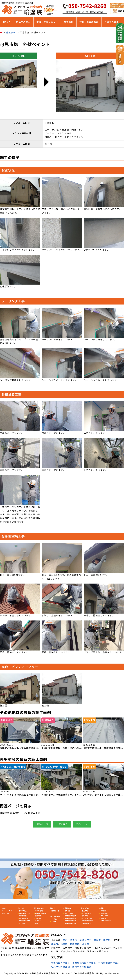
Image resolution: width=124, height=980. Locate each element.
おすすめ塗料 (39, 911)
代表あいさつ (104, 913)
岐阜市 (55, 944)
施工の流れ (22, 923)
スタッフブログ (86, 913)
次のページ (82, 824)
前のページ (42, 824)
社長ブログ (85, 911)
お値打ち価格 (23, 916)
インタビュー (55, 919)
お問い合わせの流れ (25, 921)
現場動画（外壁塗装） (71, 916)
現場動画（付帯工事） (71, 921)
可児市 (85, 944)
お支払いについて (106, 921)
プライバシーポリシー (8, 911)
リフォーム (38, 921)
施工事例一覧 (55, 911)
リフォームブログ (87, 918)
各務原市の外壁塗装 (109, 963)
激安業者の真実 (23, 918)
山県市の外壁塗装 (82, 967)
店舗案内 (103, 918)
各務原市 (75, 944)
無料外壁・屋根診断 (41, 913)
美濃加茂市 (85, 940)
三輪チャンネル (69, 913)
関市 (65, 940)
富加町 (97, 940)
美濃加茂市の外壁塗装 (84, 963)
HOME (7, 22)
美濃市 (74, 940)
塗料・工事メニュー (47, 22)
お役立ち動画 (112, 22)
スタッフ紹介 (104, 916)
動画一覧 (67, 911)
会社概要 (103, 911)
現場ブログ (85, 916)
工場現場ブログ (86, 923)
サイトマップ (5, 913)
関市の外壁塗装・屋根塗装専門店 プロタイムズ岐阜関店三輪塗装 (59, 973)
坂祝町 (107, 940)
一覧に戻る (62, 824)
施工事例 (69, 22)
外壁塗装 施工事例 (10, 813)
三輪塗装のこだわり (25, 913)
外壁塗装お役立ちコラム (89, 921)
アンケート (54, 922)
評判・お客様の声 (89, 22)
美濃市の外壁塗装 (61, 963)
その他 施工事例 (32, 813)
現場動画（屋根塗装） (71, 918)
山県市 (64, 944)
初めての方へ (23, 22)
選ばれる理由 (23, 911)
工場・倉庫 (38, 918)
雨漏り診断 (38, 916)
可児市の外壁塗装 (61, 967)
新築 (36, 923)
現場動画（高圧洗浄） (71, 923)
